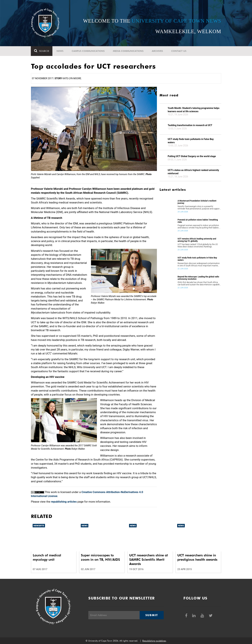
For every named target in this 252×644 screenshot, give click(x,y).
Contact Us (179, 51)
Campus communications (88, 51)
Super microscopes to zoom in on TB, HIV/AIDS (100, 557)
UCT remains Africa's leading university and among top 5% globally (197, 240)
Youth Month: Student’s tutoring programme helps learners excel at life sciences (194, 110)
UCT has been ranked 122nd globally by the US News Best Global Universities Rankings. (198, 246)
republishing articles (64, 502)
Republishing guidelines (154, 641)
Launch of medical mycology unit (47, 557)
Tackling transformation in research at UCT (190, 125)
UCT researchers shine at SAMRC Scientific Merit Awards (148, 560)
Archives (158, 51)
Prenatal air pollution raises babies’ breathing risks (198, 221)
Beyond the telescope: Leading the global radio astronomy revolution (198, 278)
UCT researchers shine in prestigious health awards (197, 557)
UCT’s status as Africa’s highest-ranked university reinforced (193, 172)
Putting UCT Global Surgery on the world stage (192, 156)
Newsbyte (39, 526)
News (60, 51)
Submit (152, 615)
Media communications (128, 51)
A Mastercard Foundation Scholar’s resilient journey (197, 202)
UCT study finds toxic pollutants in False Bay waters (191, 141)
